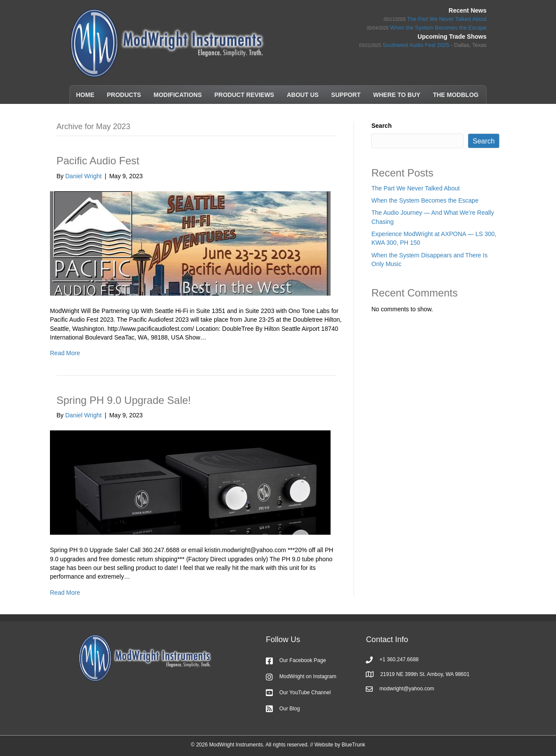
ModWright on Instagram (308, 676)
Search (382, 126)
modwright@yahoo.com (407, 689)
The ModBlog (456, 95)
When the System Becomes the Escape (438, 28)
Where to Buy (397, 95)
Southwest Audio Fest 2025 (416, 45)
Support (346, 95)
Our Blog (290, 709)
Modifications (178, 95)
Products (124, 95)
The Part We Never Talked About (447, 19)
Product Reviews (245, 95)
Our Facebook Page (303, 660)
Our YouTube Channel (305, 693)
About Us (303, 95)
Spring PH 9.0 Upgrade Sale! (124, 400)
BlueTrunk (353, 745)
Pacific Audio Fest (98, 161)
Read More (65, 353)
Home (85, 95)
